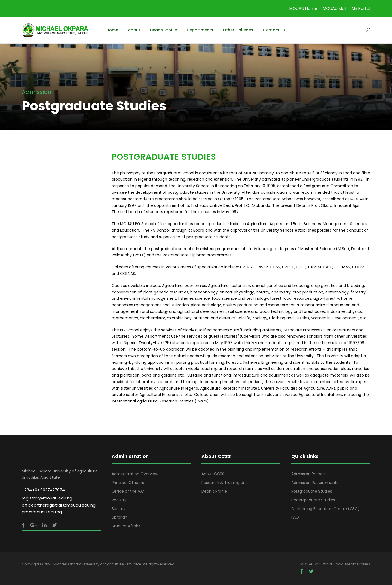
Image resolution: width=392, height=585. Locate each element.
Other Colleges (238, 30)
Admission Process (309, 474)
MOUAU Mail (335, 8)
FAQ (295, 517)
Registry (119, 500)
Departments (200, 30)
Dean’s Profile (163, 30)
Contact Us (274, 30)
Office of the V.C (128, 491)
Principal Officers (128, 483)
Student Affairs (126, 526)
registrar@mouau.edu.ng (47, 498)
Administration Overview (135, 474)
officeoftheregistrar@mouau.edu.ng (59, 505)
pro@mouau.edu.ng (42, 512)
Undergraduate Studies (313, 500)
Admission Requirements (315, 483)
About (134, 30)
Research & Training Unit (225, 483)
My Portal (361, 8)
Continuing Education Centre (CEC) (325, 509)
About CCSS (213, 474)
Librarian (120, 517)
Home (112, 30)
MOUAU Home (303, 8)
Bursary (119, 509)
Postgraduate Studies (312, 491)
